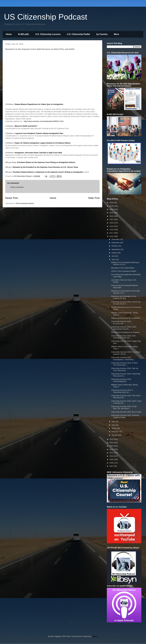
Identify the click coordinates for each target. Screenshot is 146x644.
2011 (112, 453)
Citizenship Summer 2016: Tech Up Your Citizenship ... (125, 369)
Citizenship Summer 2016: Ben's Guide (126, 412)
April (114, 425)
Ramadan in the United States (123, 268)
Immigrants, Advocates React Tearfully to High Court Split (38, 153)
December (116, 239)
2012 (112, 449)
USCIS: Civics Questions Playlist (124, 271)
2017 (112, 233)
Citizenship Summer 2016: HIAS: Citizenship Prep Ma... (124, 328)
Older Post (94, 198)
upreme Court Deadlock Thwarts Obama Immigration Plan (39, 133)
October (115, 246)
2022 (112, 216)
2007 (112, 466)
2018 (112, 230)
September (116, 249)
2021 (112, 219)
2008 (112, 463)
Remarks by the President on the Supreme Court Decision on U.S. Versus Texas (45, 167)
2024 (112, 209)
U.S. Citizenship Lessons (48, 34)
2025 (112, 206)
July (113, 256)
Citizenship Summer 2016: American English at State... (125, 416)
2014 (112, 443)
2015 (112, 439)
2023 (112, 213)
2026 (112, 203)
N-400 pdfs (23, 34)
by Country (102, 34)
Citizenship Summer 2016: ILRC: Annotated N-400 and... (124, 337)
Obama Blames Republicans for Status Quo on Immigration (39, 104)
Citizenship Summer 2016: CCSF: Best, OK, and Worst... (124, 408)
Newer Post (12, 198)
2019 (112, 226)
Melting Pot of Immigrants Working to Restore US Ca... (125, 263)
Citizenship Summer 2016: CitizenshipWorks (121, 380)
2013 (112, 446)
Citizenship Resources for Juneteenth (125, 318)
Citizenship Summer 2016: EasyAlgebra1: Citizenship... (123, 358)
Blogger (95, 636)
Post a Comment (17, 187)
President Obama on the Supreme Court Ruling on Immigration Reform (46, 162)
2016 (112, 236)
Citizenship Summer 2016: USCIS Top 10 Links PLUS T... (126, 303)
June (114, 259)
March (114, 428)
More (116, 34)
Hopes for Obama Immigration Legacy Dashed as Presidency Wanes (43, 143)
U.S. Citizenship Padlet (79, 34)
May (113, 421)
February (115, 432)
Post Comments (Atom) (25, 203)
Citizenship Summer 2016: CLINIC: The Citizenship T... (124, 364)
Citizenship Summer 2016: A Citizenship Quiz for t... (122, 391)
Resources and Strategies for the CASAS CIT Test (124, 297)
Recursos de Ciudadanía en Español (125, 332)
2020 (112, 223)
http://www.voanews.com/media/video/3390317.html (44, 121)
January (115, 435)
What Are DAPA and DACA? (26, 126)
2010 (112, 456)
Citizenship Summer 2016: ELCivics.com (121, 322)
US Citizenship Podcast (46, 17)
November (116, 243)
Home (9, 34)
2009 (112, 459)
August (115, 253)
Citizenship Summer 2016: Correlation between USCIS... (126, 353)
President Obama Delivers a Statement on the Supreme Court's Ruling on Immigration (48, 172)
